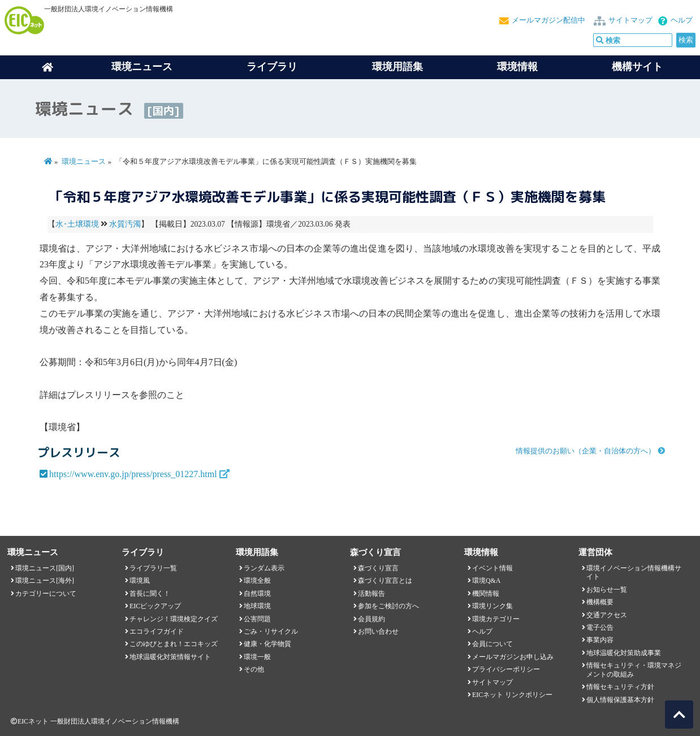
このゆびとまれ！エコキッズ (174, 644)
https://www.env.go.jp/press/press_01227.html (133, 474)
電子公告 (600, 627)
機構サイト (637, 67)
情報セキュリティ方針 (620, 687)
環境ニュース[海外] (45, 581)
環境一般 (257, 657)
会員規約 (371, 619)
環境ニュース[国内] (45, 568)
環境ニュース (84, 162)
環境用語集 (397, 67)
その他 (254, 669)
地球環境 (257, 606)
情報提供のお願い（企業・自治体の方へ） (586, 451)
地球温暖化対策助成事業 (624, 653)
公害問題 (257, 619)
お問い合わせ (378, 631)
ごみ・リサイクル (271, 631)
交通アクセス (607, 615)
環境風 (140, 581)
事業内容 (600, 640)
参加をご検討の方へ (388, 606)
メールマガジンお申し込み (513, 657)
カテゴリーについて (46, 594)
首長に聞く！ (150, 594)
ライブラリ (272, 67)
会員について (492, 644)
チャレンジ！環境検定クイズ (174, 619)
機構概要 (600, 602)
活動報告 (371, 594)
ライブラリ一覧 (153, 568)
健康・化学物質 (267, 644)
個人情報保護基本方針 (620, 700)
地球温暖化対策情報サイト (170, 657)
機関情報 (486, 594)
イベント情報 (492, 568)
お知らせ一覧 (607, 590)
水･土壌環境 (77, 224)
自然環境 (257, 594)
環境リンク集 (492, 606)
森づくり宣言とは (385, 581)
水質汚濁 (125, 224)
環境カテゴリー (496, 619)
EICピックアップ (155, 606)
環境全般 (257, 581)
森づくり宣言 (378, 568)
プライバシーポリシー (506, 669)
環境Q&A (486, 581)
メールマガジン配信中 (548, 20)
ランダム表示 (264, 568)
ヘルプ (682, 20)
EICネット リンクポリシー (512, 695)
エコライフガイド (157, 631)
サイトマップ (630, 20)
